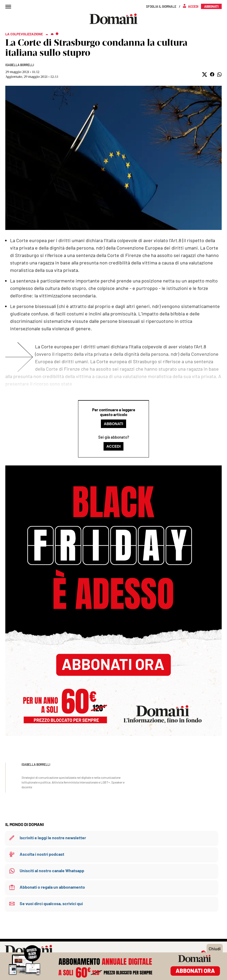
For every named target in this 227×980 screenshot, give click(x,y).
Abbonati (113, 424)
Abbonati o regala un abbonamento (52, 887)
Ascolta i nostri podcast (42, 854)
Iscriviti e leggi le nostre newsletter (53, 838)
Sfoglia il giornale (161, 6)
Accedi (114, 446)
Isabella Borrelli (20, 65)
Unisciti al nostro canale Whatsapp (52, 870)
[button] (205, 74)
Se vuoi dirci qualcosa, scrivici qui (51, 903)
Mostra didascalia (113, 158)
